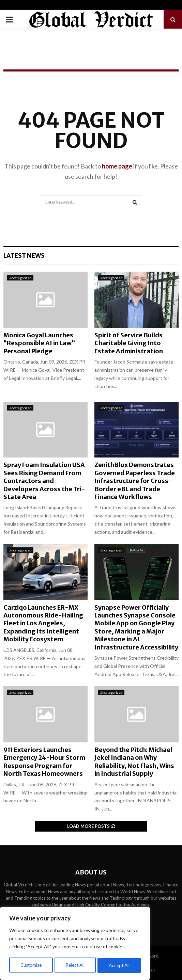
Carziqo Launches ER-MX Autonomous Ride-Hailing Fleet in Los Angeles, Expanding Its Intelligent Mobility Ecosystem (43, 623)
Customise (31, 965)
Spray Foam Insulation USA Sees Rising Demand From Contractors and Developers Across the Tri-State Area (44, 481)
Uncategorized (20, 278)
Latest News (24, 255)
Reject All (76, 965)
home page (117, 166)
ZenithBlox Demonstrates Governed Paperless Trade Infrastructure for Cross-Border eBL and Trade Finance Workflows (135, 481)
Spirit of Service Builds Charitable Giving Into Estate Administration (129, 343)
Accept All (120, 965)
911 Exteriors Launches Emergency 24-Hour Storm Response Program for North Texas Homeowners (44, 762)
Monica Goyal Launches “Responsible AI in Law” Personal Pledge (39, 343)
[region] (75, 944)
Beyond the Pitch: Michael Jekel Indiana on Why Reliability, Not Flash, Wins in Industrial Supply (134, 762)
